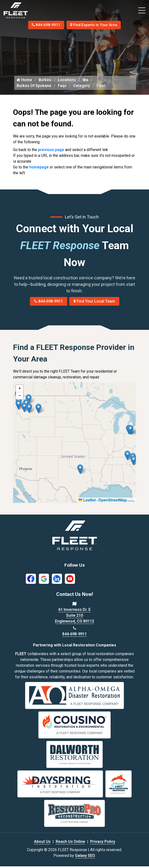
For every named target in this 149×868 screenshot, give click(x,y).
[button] (38, 410)
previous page (51, 152)
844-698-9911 (45, 25)
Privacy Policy (103, 843)
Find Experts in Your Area (95, 25)
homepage (39, 169)
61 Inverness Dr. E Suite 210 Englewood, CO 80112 (74, 617)
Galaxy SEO (85, 857)
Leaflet (87, 502)
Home (24, 82)
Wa (85, 82)
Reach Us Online (70, 843)
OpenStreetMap (113, 502)
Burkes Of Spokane (34, 88)
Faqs (62, 88)
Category (81, 88)
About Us (42, 843)
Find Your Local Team (94, 303)
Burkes (45, 82)
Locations (67, 82)
